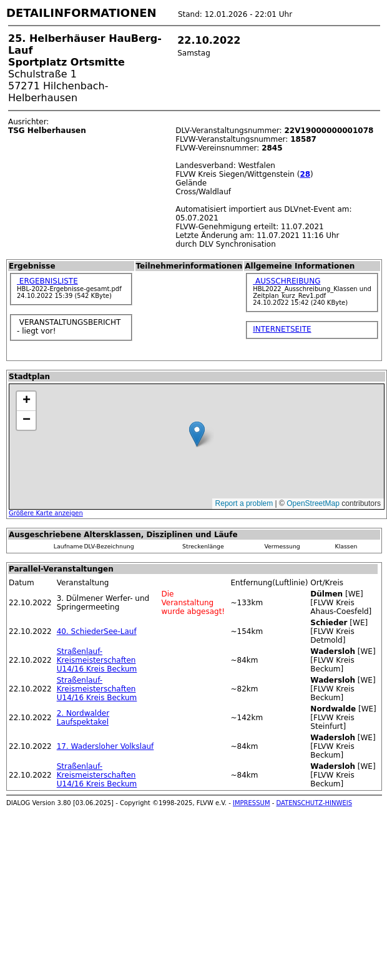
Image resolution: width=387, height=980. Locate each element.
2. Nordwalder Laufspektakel (83, 718)
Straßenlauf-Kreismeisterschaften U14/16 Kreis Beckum (97, 660)
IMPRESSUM (252, 803)
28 (305, 174)
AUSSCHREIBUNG (287, 281)
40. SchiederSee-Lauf (97, 631)
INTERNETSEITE (282, 329)
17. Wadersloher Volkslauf (105, 746)
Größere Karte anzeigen (46, 513)
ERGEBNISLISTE (47, 281)
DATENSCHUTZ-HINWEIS (315, 803)
